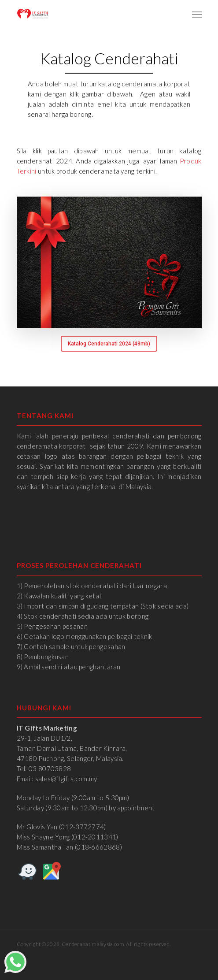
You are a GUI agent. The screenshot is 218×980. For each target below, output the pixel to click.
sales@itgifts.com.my (66, 779)
